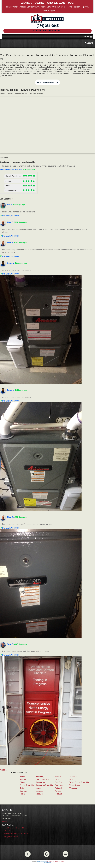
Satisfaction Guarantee (11, 831)
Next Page (4, 770)
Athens (22, 776)
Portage (58, 791)
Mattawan (39, 794)
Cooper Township (27, 785)
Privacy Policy (48, 863)
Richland (58, 794)
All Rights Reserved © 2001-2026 (56, 861)
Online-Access (42, 861)
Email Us (4, 821)
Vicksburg (73, 788)
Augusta (23, 779)
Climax (22, 782)
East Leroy (24, 791)
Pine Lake (59, 785)
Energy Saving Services (11, 837)
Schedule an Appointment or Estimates (16, 828)
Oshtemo (58, 779)
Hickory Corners (42, 779)
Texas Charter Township (79, 782)
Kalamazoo (40, 782)
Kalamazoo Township (44, 785)
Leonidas (39, 791)
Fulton (22, 794)
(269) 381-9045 (47, 26)
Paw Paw (58, 782)
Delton (22, 788)
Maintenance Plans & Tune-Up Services (16, 834)
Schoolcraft (74, 776)
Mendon (58, 776)
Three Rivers (75, 785)
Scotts (72, 779)
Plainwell (58, 788)
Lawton (38, 788)
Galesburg (40, 776)
